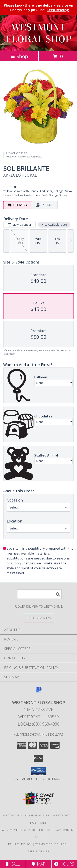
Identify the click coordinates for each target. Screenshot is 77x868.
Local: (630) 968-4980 (39, 724)
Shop (19, 56)
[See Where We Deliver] (39, 618)
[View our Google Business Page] (39, 692)
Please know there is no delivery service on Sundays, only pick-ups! (38, 8)
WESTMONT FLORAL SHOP (39, 33)
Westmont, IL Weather (20, 830)
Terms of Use (39, 851)
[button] (38, 771)
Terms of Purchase (51, 844)
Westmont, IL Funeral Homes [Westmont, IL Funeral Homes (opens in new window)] (26, 815)
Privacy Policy (20, 844)
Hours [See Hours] (64, 864)
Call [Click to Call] (13, 864)
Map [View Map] (39, 864)
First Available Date (54, 225)
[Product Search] (39, 594)
